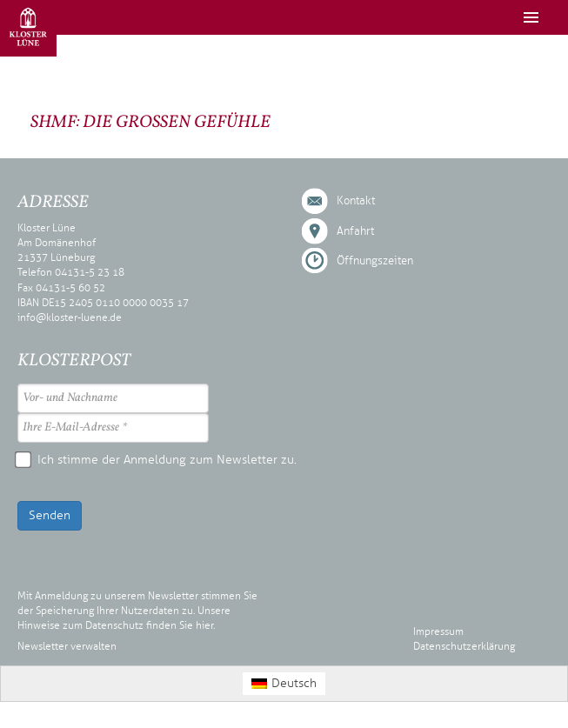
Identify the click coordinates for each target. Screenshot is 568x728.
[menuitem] (284, 683)
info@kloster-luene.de (70, 317)
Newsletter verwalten (67, 646)
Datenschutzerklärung (464, 646)
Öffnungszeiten (375, 261)
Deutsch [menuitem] (294, 683)
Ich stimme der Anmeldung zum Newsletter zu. (157, 460)
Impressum (438, 631)
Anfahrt (355, 231)
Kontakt (356, 201)
